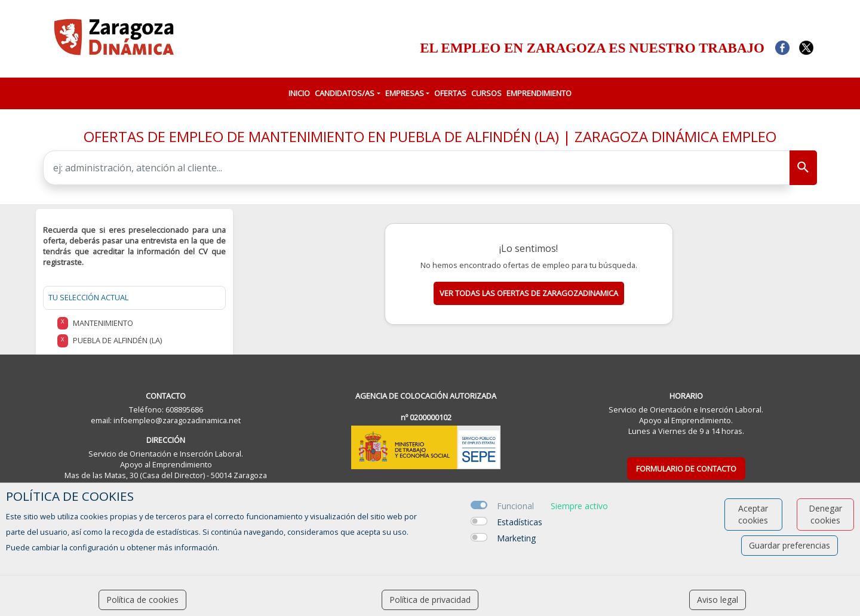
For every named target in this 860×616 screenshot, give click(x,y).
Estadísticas (520, 522)
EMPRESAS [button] (405, 93)
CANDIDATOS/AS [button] (345, 93)
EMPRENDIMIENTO (539, 93)
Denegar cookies (825, 514)
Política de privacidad (430, 600)
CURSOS (486, 93)
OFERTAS (450, 93)
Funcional (515, 506)
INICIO (299, 93)
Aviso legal (718, 600)
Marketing (516, 538)
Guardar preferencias (790, 545)
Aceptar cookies (753, 514)
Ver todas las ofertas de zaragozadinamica (529, 293)
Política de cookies (142, 600)
